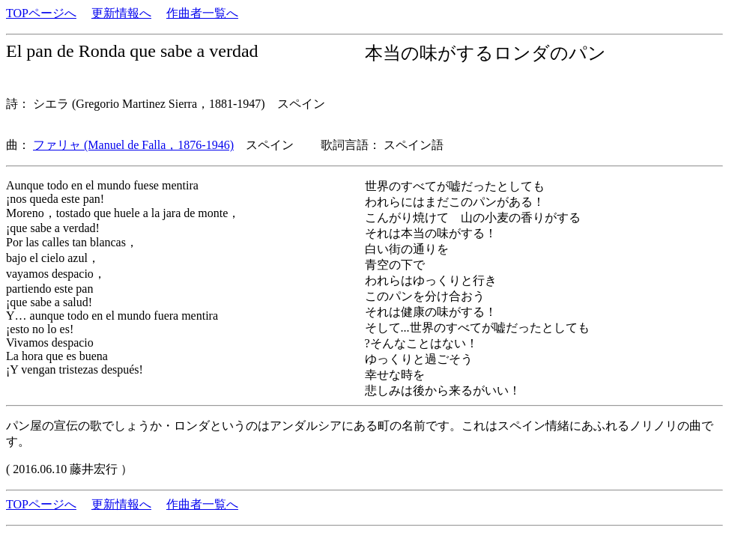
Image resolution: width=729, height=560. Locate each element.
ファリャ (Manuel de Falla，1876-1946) (133, 145)
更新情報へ (121, 13)
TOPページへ (41, 13)
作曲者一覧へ (202, 13)
